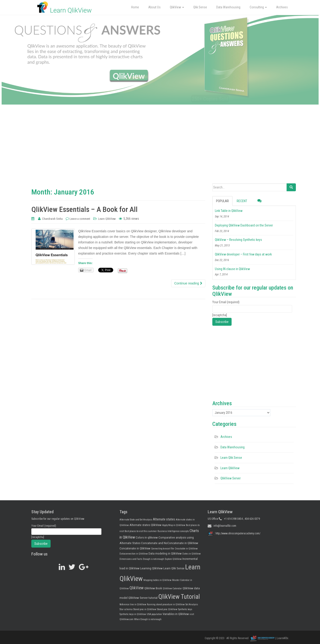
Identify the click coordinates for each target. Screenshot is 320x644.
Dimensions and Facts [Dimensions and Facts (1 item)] (131, 559)
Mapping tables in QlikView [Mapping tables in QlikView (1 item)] (157, 580)
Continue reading (188, 283)
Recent (242, 201)
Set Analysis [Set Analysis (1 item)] (192, 604)
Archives (282, 7)
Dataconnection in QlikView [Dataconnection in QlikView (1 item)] (134, 554)
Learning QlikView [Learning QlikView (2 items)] (151, 568)
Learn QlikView (107, 219)
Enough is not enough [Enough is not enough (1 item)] (154, 559)
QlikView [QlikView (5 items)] (137, 588)
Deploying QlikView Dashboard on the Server (244, 225)
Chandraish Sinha (52, 219)
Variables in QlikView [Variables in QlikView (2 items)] (176, 614)
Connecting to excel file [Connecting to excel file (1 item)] (163, 549)
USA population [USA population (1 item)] (154, 614)
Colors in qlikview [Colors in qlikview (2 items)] (147, 537)
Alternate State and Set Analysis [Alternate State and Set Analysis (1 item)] (136, 520)
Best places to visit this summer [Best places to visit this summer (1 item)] (141, 531)
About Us (154, 7)
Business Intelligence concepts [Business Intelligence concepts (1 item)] (173, 531)
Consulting (258, 7)
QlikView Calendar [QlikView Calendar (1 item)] (172, 588)
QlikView (177, 7)
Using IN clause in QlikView (232, 269)
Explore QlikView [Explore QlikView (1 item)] (173, 559)
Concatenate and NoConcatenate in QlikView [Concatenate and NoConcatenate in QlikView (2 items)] (170, 543)
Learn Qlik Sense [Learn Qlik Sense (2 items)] (174, 568)
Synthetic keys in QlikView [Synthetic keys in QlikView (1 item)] (133, 614)
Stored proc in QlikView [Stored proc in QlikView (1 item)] (145, 609)
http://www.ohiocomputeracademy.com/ (238, 533)
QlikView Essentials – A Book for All (84, 209)
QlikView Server (231, 478)
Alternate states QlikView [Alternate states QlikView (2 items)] (145, 525)
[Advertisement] (160, 149)
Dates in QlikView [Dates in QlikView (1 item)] (192, 554)
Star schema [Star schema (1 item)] (126, 609)
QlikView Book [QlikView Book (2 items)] (153, 588)
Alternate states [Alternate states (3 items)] (164, 519)
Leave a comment (80, 219)
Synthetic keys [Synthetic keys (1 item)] (185, 609)
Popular (222, 201)
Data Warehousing (228, 7)
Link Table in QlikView (229, 211)
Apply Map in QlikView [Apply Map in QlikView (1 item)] (174, 525)
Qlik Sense (200, 7)
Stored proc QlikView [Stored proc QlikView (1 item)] (167, 609)
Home (135, 7)
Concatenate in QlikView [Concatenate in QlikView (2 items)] (135, 548)
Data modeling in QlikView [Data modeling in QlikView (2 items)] (165, 553)
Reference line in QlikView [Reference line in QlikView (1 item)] (133, 604)
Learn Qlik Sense (231, 458)
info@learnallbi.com (225, 526)
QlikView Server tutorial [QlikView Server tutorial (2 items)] (143, 598)
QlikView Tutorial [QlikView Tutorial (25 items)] (179, 597)
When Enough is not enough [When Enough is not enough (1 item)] (148, 619)
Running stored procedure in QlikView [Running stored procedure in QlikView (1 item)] (166, 604)
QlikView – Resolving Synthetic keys (238, 240)
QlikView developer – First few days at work (243, 254)
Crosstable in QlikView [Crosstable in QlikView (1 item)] (186, 549)
